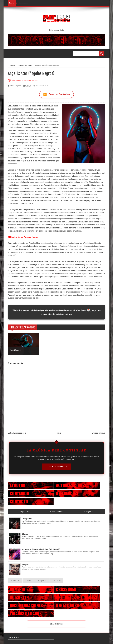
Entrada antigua (98, 433)
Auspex (25, 564)
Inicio (59, 433)
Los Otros (56, 581)
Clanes (25, 534)
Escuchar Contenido (56, 94)
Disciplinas (27, 519)
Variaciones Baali (42, 86)
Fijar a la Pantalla (56, 467)
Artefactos (15, 581)
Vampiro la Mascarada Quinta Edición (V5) (41, 549)
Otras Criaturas (57, 624)
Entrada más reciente (17, 433)
